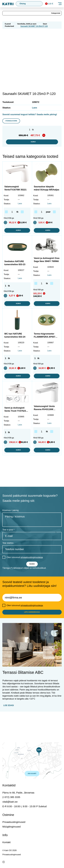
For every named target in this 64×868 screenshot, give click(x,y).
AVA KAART (32, 773)
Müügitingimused (11, 827)
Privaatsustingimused (14, 822)
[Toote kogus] (13, 219)
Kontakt (6, 842)
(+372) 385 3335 (11, 797)
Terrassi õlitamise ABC (23, 698)
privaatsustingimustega (32, 579)
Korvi (32, 145)
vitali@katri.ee (10, 802)
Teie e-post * (8, 551)
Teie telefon (8, 565)
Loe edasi (9, 731)
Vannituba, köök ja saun (27, 25)
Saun (45, 25)
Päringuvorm (14, 123)
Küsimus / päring (10, 532)
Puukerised (9, 27)
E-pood (8, 25)
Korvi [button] (17, 238)
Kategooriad (54, 14)
